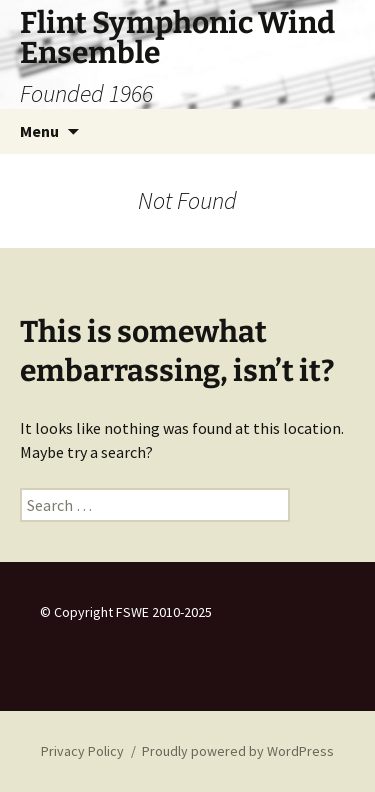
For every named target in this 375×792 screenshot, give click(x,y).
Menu (39, 131)
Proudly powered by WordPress (238, 751)
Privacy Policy (82, 751)
